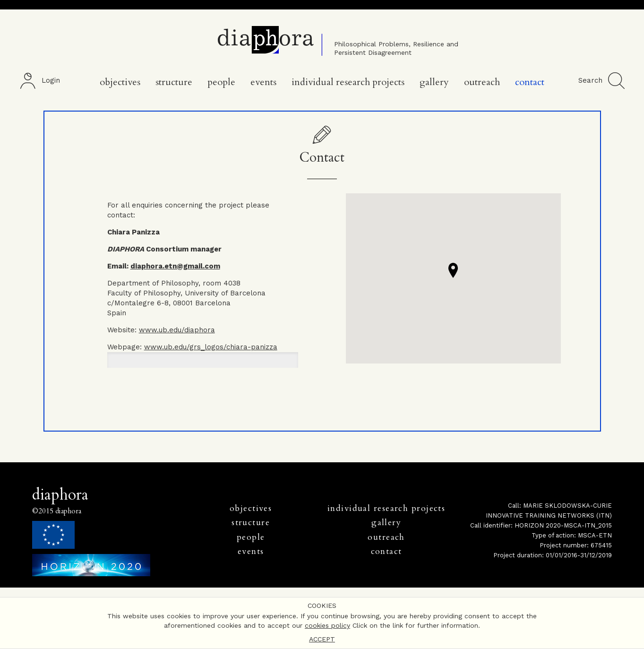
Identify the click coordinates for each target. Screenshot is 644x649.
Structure (174, 82)
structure (251, 523)
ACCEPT (322, 639)
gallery (386, 523)
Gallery (434, 82)
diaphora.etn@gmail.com (175, 266)
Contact (530, 82)
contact (386, 551)
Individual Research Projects (348, 82)
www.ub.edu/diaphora (177, 330)
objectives (251, 508)
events (251, 551)
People (221, 82)
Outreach (482, 82)
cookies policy (327, 625)
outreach (386, 537)
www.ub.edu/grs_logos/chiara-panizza (211, 347)
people (251, 537)
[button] (453, 270)
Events (263, 82)
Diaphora (270, 41)
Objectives (120, 82)
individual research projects (386, 508)
